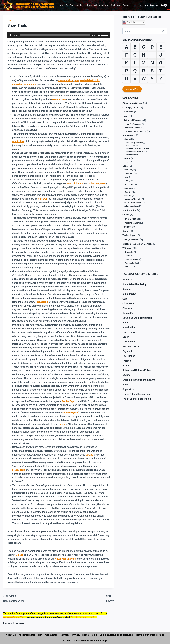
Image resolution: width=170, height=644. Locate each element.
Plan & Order (129, 219)
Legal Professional (133, 124)
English (129, 22)
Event (125, 116)
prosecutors (19, 470)
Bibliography (129, 294)
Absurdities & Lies (132, 103)
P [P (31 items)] (126, 71)
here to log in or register (83, 617)
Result (126, 231)
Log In (126, 337)
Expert (127, 256)
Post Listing (129, 356)
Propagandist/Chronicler (135, 131)
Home (60, 5)
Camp (127, 139)
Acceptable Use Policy (15, 617)
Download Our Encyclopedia (137, 318)
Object (126, 215)
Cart (125, 299)
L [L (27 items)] (135, 63)
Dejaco (20, 555)
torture (89, 455)
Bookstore (115, 5)
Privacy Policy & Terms (85, 635)
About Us (127, 280)
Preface (127, 361)
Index (125, 323)
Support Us (128, 5)
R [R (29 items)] (144, 71)
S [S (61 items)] (152, 71)
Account (127, 289)
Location (127, 184)
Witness (127, 248)
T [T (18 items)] (161, 71)
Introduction (129, 327)
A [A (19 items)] (127, 47)
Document (128, 112)
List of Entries (130, 332)
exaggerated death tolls (87, 80)
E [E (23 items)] (161, 47)
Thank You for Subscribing (137, 399)
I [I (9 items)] (152, 55)
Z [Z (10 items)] (161, 79)
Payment (127, 351)
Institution (129, 173)
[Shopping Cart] (164, 5)
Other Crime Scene (133, 203)
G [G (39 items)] (135, 55)
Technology (129, 235)
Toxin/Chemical (131, 240)
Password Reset (131, 346)
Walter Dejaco (70, 401)
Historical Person (132, 120)
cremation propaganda (24, 84)
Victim (127, 266)
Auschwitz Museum (65, 559)
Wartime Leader (132, 223)
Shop (125, 384)
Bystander (129, 252)
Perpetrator (130, 263)
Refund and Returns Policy (137, 370)
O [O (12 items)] (161, 63)
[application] (59, 35)
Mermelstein (59, 99)
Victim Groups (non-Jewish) (137, 244)
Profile (126, 366)
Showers (88, 598)
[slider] (55, 35)
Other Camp (131, 145)
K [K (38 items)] (126, 63)
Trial (10, 20)
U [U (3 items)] (127, 79)
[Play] (11, 35)
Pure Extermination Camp (136, 151)
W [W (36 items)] (144, 79)
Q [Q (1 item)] (135, 71)
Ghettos (128, 196)
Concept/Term (130, 107)
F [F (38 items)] (127, 55)
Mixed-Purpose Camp (134, 143)
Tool (126, 162)
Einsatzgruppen (131, 155)
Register (127, 375)
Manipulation (129, 210)
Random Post (132, 89)
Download (92, 5)
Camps (128, 188)
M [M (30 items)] (144, 63)
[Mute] (99, 35)
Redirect (127, 227)
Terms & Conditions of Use (137, 394)
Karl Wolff (43, 199)
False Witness (131, 259)
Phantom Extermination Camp (138, 148)
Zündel (62, 424)
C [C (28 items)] (144, 47)
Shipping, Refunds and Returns (139, 380)
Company (129, 170)
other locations (131, 206)
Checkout (128, 308)
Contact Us (128, 313)
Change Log (129, 303)
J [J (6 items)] (161, 55)
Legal (125, 166)
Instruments (129, 135)
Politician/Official (132, 128)
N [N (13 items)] (152, 63)
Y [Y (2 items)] (152, 79)
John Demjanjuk (97, 183)
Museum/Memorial (133, 199)
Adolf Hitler (18, 141)
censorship (43, 302)
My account (129, 342)
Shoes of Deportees (30, 598)
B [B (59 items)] (135, 47)
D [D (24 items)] (152, 47)
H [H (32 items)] (144, 55)
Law (126, 177)
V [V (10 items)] (135, 79)
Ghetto (127, 158)
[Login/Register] (149, 5)
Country (128, 192)
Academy (104, 5)
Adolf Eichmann (75, 183)
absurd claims (66, 80)
